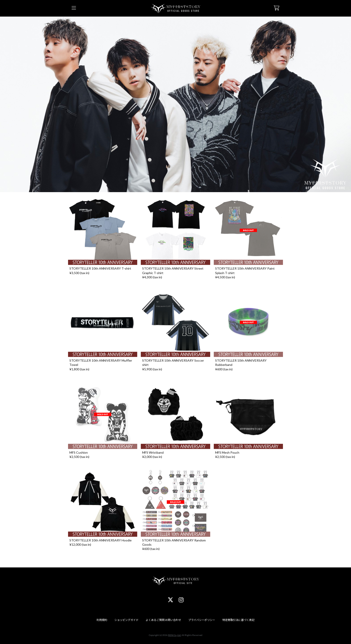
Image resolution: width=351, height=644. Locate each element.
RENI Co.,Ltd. (175, 635)
